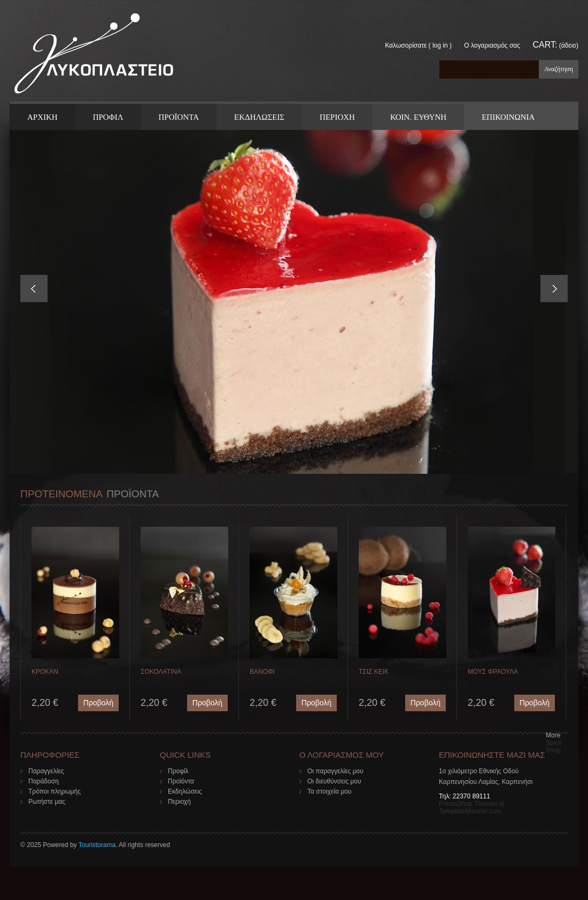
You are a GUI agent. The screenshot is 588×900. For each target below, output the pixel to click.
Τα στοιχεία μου (329, 791)
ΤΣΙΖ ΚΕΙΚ (374, 672)
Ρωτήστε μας (47, 802)
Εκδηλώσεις (185, 791)
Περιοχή (179, 802)
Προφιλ (108, 117)
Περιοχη (337, 117)
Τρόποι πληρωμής (55, 791)
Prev (34, 289)
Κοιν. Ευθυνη (418, 117)
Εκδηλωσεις (259, 117)
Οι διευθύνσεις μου (334, 781)
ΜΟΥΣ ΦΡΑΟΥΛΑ (493, 672)
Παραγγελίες (46, 771)
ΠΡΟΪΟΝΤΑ (179, 117)
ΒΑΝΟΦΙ (262, 672)
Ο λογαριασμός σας (492, 45)
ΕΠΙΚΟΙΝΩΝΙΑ (508, 117)
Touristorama (97, 845)
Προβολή (98, 703)
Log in (440, 45)
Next (554, 289)
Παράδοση (44, 781)
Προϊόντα (181, 781)
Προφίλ (178, 771)
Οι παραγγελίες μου (335, 771)
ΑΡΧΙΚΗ (42, 117)
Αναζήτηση (559, 69)
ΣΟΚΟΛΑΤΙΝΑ (161, 672)
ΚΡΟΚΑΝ (45, 672)
